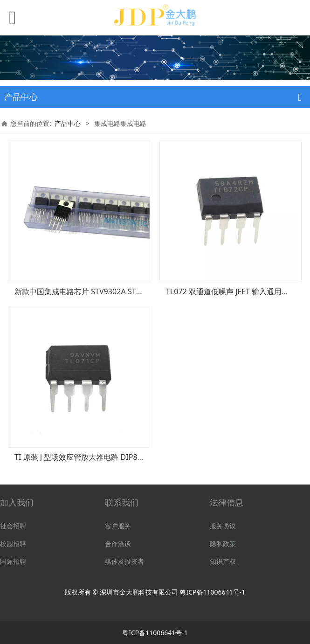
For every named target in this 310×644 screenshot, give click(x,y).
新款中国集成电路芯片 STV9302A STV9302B (89, 291)
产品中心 (68, 123)
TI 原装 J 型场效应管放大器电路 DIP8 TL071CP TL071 (103, 457)
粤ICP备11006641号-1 (212, 592)
